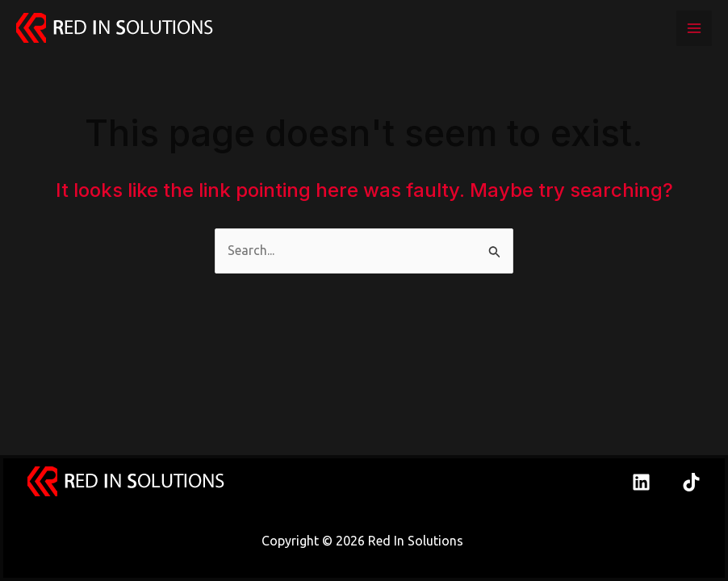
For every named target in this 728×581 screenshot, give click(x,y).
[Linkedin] (641, 482)
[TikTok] (691, 482)
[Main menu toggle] (694, 28)
